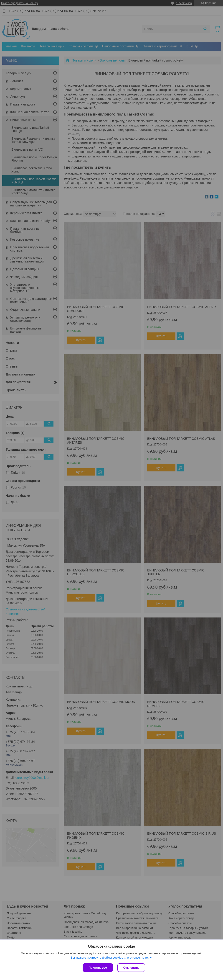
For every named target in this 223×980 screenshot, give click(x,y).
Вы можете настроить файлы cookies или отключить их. (110, 958)
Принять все (98, 968)
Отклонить (131, 968)
